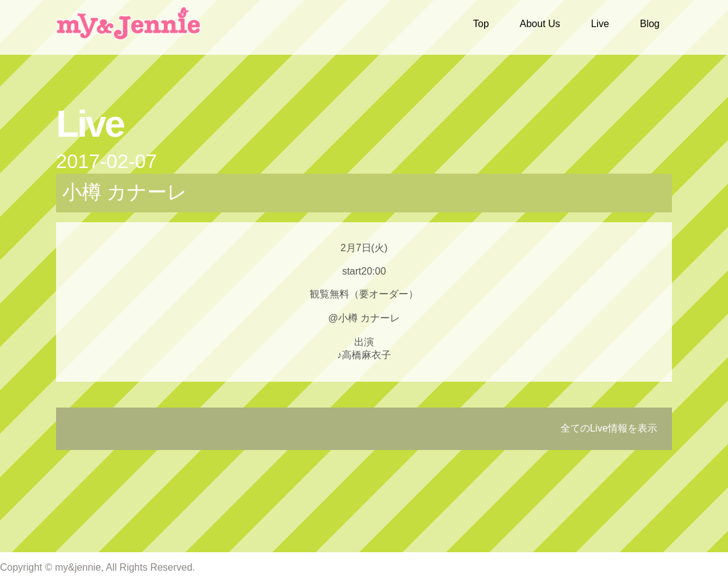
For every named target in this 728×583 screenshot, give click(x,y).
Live (600, 24)
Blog (650, 24)
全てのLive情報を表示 (609, 428)
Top (481, 24)
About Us (540, 24)
